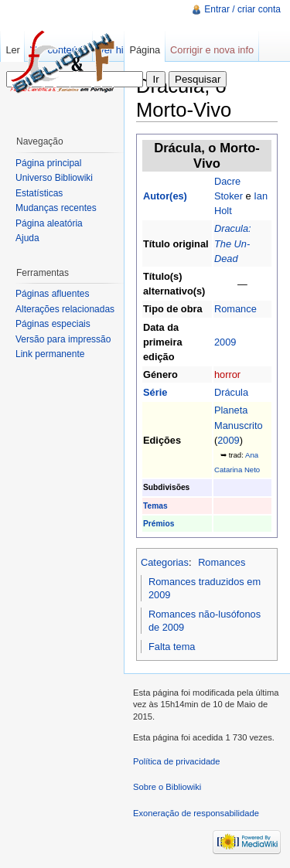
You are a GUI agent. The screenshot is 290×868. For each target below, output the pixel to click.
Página (145, 50)
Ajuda (27, 238)
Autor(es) (165, 196)
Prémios (159, 524)
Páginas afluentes (52, 294)
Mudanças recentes (56, 208)
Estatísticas (39, 193)
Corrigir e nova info (212, 50)
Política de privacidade (177, 761)
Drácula (231, 392)
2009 (225, 342)
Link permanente (50, 354)
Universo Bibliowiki (54, 178)
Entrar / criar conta (242, 9)
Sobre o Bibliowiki (167, 787)
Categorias (165, 562)
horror (227, 374)
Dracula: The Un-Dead (233, 243)
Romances (222, 562)
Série (155, 392)
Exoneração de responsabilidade (196, 813)
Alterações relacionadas (65, 309)
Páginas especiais (53, 324)
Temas (155, 506)
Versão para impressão (63, 339)
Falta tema (172, 647)
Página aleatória (49, 223)
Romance (235, 309)
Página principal (48, 163)
